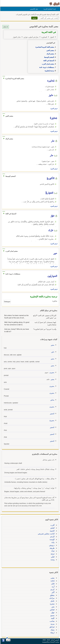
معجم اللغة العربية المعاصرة (44, 47)
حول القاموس (34, 9)
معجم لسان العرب (48, 64)
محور (52, 345)
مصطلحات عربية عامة (46, 67)
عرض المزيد (54, 109)
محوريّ (52, 420)
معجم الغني (50, 50)
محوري (52, 372)
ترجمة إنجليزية (49, 71)
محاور (52, 400)
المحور (52, 414)
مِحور (52, 379)
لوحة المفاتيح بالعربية (49, 9)
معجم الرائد (50, 54)
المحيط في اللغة (48, 61)
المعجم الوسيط (49, 57)
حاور (52, 352)
